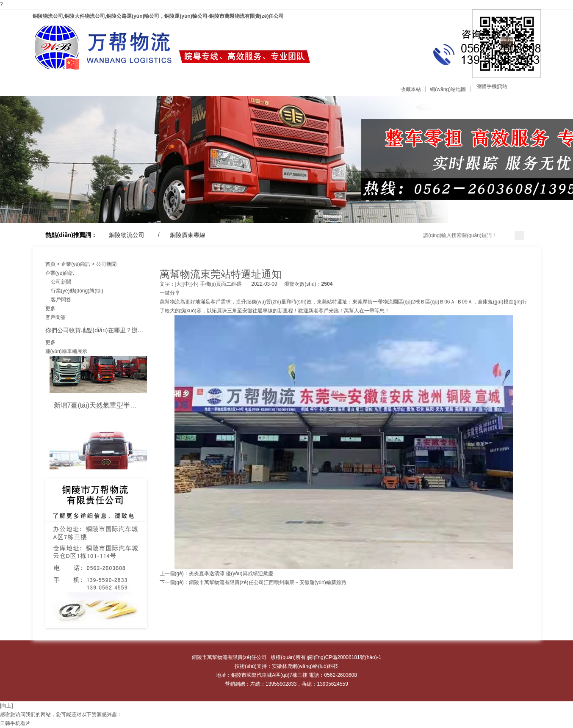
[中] (187, 284)
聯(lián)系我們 (397, 84)
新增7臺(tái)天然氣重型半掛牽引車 (105, 407)
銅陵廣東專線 (188, 235)
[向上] (7, 706)
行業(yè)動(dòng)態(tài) (74, 291)
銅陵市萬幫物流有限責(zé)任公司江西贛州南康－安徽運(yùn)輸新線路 (268, 582)
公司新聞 (106, 264)
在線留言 (329, 84)
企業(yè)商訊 (270, 84)
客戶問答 (58, 300)
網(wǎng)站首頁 (22, 84)
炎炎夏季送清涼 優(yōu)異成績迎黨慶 (231, 574)
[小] (195, 284)
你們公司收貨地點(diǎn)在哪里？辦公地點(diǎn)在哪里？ (120, 330)
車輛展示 (203, 84)
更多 (50, 309)
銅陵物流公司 (127, 235)
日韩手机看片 (15, 723)
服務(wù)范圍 (145, 84)
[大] (179, 284)
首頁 (50, 264)
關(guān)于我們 (85, 84)
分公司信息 (457, 84)
